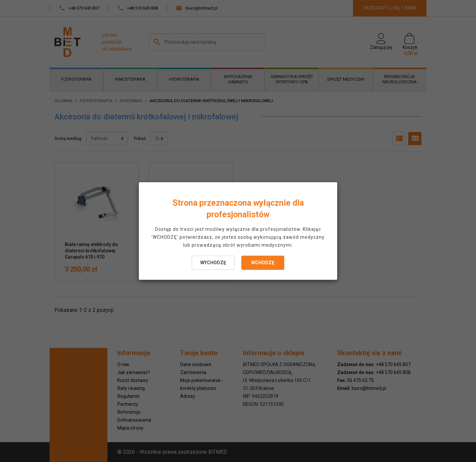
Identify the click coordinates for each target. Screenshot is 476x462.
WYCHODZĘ (213, 263)
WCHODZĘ (263, 263)
